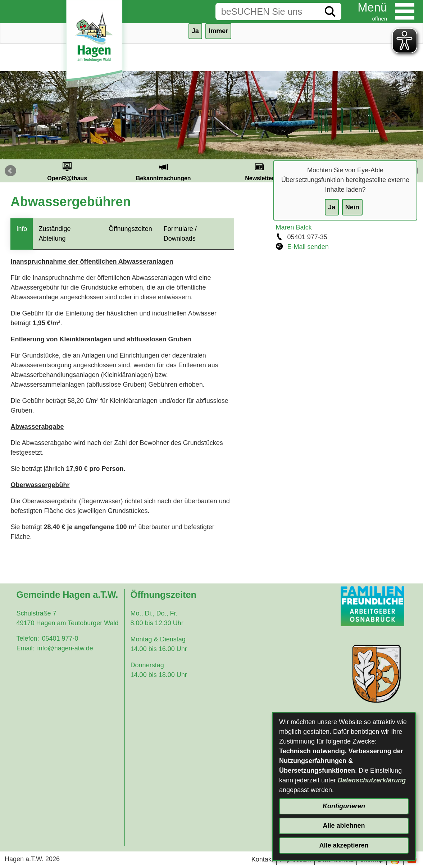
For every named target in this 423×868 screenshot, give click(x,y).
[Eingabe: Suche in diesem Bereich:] (267, 12)
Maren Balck (294, 227)
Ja (332, 207)
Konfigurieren (344, 806)
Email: (25, 648)
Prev (10, 171)
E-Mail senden (308, 247)
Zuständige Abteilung (54, 234)
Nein (352, 207)
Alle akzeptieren (344, 845)
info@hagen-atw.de (65, 648)
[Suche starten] (330, 12)
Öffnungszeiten (130, 229)
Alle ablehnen (344, 826)
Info (22, 229)
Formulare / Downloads (180, 234)
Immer (218, 31)
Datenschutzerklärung (372, 780)
